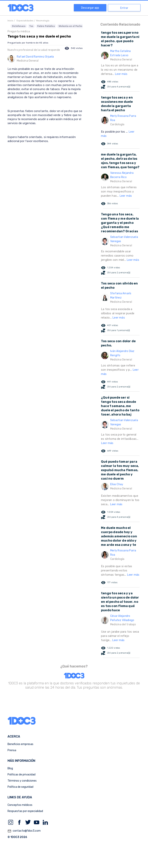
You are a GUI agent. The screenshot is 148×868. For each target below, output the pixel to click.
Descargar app (90, 8)
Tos (31, 26)
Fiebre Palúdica (46, 26)
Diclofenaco (19, 26)
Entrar (124, 8)
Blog (10, 768)
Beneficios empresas (20, 744)
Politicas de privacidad (21, 775)
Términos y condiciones (22, 781)
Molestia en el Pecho (70, 26)
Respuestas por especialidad (25, 811)
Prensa (12, 750)
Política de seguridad (20, 787)
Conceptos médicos (20, 805)
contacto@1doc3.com (24, 831)
